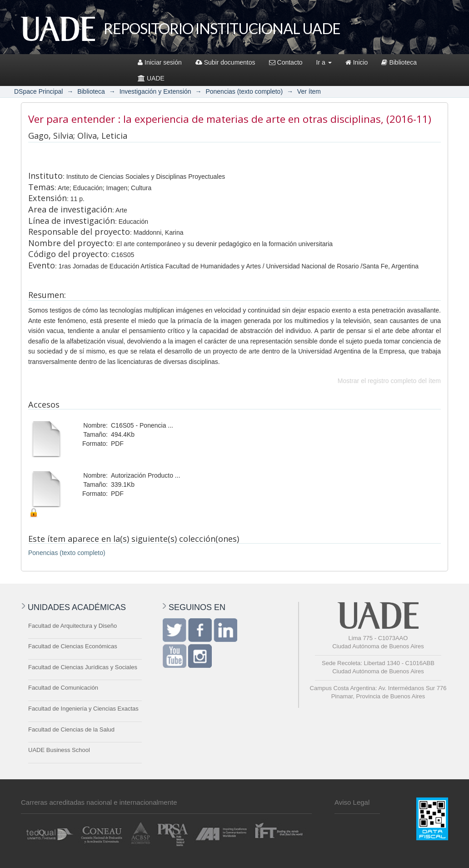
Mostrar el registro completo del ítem (389, 381)
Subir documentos (225, 62)
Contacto (286, 62)
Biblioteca (399, 62)
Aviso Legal (352, 802)
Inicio (357, 62)
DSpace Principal (38, 91)
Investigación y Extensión (155, 91)
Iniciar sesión (160, 62)
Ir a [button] (324, 62)
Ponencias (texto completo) (244, 91)
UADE (151, 78)
